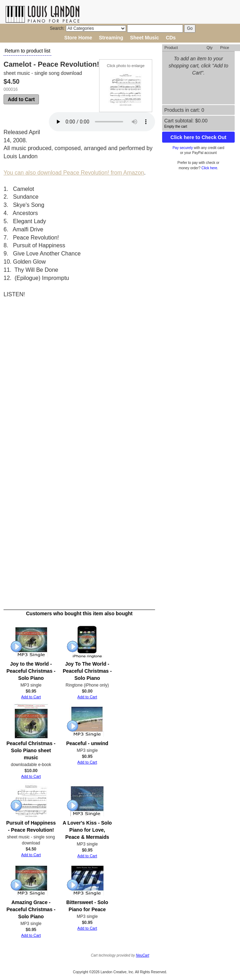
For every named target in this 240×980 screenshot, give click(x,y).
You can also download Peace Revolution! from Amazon (74, 173)
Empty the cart (176, 126)
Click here (209, 168)
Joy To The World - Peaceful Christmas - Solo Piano (87, 671)
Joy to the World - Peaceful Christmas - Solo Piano (31, 671)
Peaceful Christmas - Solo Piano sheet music (31, 750)
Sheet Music (144, 38)
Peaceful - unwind (87, 743)
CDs (171, 38)
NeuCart (142, 955)
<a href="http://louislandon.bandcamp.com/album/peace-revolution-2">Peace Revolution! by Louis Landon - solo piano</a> (65, 446)
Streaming (111, 38)
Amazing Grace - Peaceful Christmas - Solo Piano (31, 909)
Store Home (78, 38)
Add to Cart (21, 99)
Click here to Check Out (199, 137)
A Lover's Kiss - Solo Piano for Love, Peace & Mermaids (87, 830)
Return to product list (27, 51)
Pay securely (182, 148)
